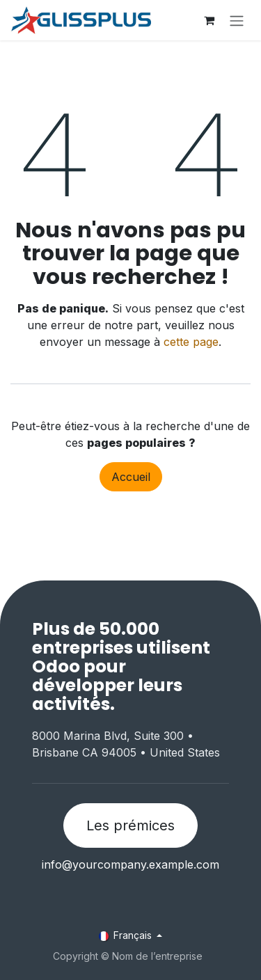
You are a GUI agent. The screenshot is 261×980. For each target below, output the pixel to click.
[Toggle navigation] (237, 20)
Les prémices (130, 825)
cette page (191, 342)
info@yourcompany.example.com (130, 864)
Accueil (131, 477)
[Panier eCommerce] (209, 20)
